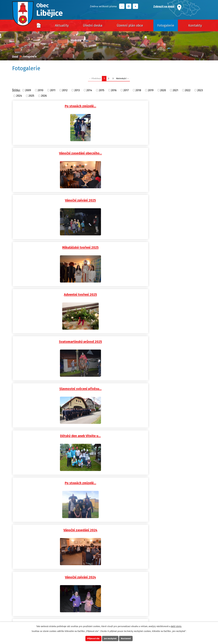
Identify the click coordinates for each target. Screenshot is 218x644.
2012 (65, 90)
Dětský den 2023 (109, 429)
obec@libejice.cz (64, 618)
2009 (28, 90)
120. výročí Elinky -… (44, 429)
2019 (151, 90)
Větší (135, 6)
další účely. (176, 626)
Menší (122, 6)
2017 (126, 90)
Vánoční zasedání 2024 (44, 244)
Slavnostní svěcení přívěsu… (44, 198)
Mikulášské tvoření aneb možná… (174, 244)
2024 (19, 96)
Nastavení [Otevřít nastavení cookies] (129, 638)
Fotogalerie (166, 26)
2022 (188, 90)
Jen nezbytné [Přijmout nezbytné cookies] (110, 638)
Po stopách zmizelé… (44, 106)
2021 (175, 90)
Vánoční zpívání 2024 (109, 244)
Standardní (129, 6)
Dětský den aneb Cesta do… (44, 337)
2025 (31, 96)
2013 (77, 90)
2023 (200, 90)
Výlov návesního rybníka (174, 522)
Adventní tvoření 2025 (109, 152)
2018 (138, 90)
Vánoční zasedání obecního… (109, 106)
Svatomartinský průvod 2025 (174, 152)
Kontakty (195, 26)
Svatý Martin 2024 (174, 291)
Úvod (39, 26)
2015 (102, 90)
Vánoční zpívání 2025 (174, 106)
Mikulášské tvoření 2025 (44, 152)
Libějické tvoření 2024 (44, 291)
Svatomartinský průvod (174, 383)
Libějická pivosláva (44, 475)
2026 (44, 96)
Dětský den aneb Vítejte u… (109, 198)
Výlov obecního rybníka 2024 (109, 291)
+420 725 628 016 (60, 613)
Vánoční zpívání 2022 (109, 522)
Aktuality (62, 26)
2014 (89, 90)
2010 (40, 90)
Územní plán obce (130, 26)
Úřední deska (93, 26)
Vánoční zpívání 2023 (44, 383)
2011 (53, 90)
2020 (163, 90)
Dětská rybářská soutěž (174, 429)
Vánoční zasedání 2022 (44, 522)
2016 (114, 90)
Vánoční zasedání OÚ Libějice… (174, 337)
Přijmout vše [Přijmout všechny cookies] (91, 638)
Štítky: (16, 90)
